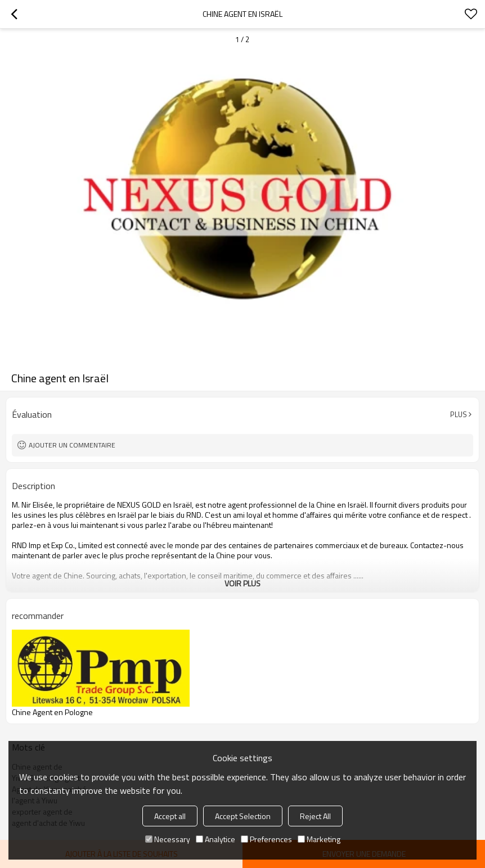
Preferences (266, 839)
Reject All (315, 816)
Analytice (215, 839)
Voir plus (242, 583)
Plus (459, 414)
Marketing (319, 839)
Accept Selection (243, 816)
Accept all (170, 816)
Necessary (168, 839)
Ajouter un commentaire (72, 445)
